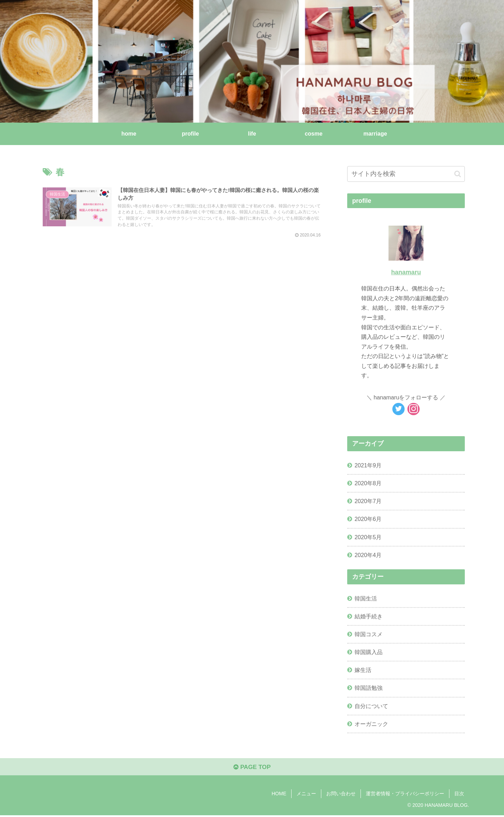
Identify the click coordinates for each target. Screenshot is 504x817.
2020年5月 (368, 537)
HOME (279, 795)
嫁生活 (363, 670)
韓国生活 (366, 598)
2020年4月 (368, 555)
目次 (459, 795)
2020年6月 (368, 519)
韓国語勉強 (369, 688)
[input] (406, 174)
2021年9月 (368, 465)
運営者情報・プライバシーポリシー (405, 795)
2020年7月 (368, 501)
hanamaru (406, 272)
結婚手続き (369, 616)
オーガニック (371, 724)
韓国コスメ (369, 634)
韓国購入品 (369, 652)
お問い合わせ (341, 795)
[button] (458, 174)
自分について (371, 706)
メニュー (306, 795)
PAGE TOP (252, 768)
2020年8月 (368, 483)
